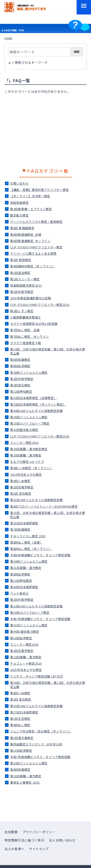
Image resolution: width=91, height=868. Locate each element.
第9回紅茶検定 (20, 574)
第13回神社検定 (21, 581)
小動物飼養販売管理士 (26, 317)
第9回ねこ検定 (20, 725)
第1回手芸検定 (20, 719)
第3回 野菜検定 (21, 260)
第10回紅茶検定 (21, 638)
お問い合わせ (19, 183)
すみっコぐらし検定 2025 (28, 536)
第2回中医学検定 (22, 379)
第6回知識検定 (20, 360)
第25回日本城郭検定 (24, 523)
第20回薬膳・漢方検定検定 (29, 449)
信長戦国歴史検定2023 (26, 285)
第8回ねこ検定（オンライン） (31, 549)
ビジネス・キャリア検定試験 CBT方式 (36, 676)
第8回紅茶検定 (20, 366)
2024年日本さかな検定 (26, 474)
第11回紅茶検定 (21, 750)
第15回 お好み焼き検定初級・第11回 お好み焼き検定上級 (48, 515)
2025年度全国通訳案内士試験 (31, 298)
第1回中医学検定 (22, 292)
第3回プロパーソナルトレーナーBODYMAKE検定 (44, 506)
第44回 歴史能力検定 (25, 631)
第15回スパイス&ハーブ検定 (30, 423)
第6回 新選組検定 (22, 228)
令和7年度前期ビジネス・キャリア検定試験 (40, 619)
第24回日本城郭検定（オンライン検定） (38, 404)
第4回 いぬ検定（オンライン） (32, 468)
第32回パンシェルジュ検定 (29, 763)
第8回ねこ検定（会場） (26, 542)
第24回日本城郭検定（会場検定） (33, 398)
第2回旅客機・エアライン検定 (31, 209)
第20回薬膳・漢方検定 (26, 455)
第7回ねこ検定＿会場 (25, 330)
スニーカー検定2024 (24, 443)
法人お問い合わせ (62, 840)
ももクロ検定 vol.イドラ (27, 462)
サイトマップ (39, 849)
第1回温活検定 (20, 273)
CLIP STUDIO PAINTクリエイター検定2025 (40, 436)
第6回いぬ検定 (20, 693)
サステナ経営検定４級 (26, 343)
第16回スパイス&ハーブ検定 (30, 612)
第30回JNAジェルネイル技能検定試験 (36, 411)
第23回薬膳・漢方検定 (26, 776)
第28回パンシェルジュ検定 (29, 372)
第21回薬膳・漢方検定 (26, 568)
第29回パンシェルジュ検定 (29, 417)
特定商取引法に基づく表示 (24, 840)
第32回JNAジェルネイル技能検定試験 (36, 606)
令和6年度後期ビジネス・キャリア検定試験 (40, 555)
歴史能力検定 (19, 215)
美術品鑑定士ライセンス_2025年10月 (36, 744)
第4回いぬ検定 (20, 481)
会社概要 (11, 832)
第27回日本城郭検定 (24, 712)
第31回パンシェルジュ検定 (29, 625)
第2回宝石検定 (20, 385)
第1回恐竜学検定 (22, 487)
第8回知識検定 (20, 769)
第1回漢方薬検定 (22, 738)
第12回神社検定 (21, 391)
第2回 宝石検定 (21, 699)
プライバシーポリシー (39, 832)
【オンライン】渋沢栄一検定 (30, 196)
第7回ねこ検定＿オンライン (30, 336)
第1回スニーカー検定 (25, 279)
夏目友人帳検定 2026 (25, 782)
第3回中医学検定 (22, 600)
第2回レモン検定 (22, 311)
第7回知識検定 (20, 529)
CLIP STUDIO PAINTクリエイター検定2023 (40, 305)
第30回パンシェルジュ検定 (29, 561)
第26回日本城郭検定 (24, 587)
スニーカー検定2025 (24, 644)
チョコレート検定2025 (26, 663)
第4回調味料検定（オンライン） (33, 266)
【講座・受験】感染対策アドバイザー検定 (39, 190)
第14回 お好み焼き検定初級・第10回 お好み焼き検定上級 (48, 351)
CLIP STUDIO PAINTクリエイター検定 (36, 247)
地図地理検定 (19, 203)
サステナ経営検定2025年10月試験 (34, 324)
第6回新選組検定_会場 (26, 234)
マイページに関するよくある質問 (33, 253)
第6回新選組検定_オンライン (30, 241)
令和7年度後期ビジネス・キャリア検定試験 (40, 757)
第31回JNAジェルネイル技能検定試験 (36, 500)
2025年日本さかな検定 (26, 670)
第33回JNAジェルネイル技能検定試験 (36, 706)
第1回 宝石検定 (21, 493)
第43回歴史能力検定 (24, 430)
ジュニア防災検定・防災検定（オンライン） (41, 731)
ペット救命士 (19, 593)
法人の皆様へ (14, 849)
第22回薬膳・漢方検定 (26, 657)
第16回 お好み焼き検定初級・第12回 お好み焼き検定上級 (48, 685)
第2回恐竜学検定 (22, 651)
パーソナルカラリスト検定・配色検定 (36, 222)
